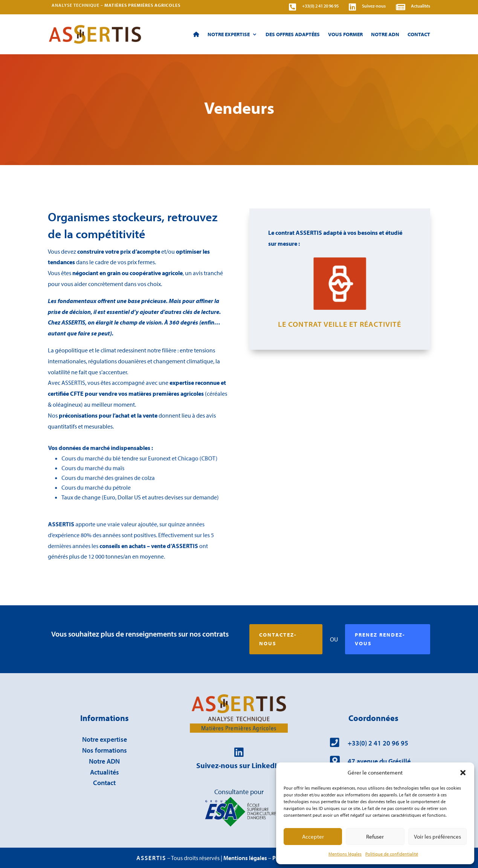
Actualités (105, 772)
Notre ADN (385, 34)
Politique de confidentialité (392, 854)
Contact (419, 34)
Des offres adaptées (293, 34)
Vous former (345, 34)
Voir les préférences (438, 837)
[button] (463, 773)
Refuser (375, 837)
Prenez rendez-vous (380, 639)
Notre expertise (229, 34)
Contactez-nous (278, 639)
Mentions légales (345, 854)
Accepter (313, 837)
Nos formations (105, 750)
